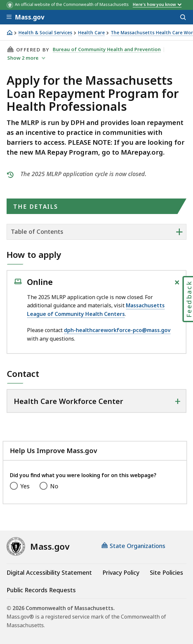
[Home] (10, 32)
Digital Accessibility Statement (49, 572)
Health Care (91, 33)
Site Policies (166, 572)
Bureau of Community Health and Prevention (107, 49)
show (24, 58)
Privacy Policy (121, 572)
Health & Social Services (45, 33)
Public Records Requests (41, 590)
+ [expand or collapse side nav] (179, 231)
